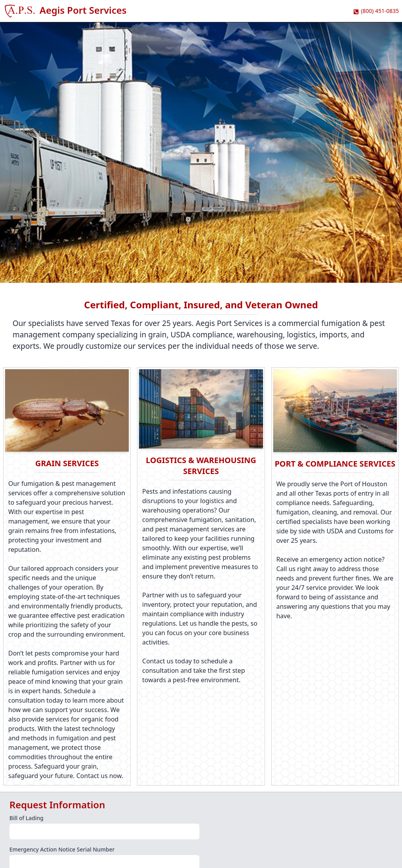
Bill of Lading (26, 818)
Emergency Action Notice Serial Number (62, 849)
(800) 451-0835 (380, 11)
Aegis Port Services (83, 10)
